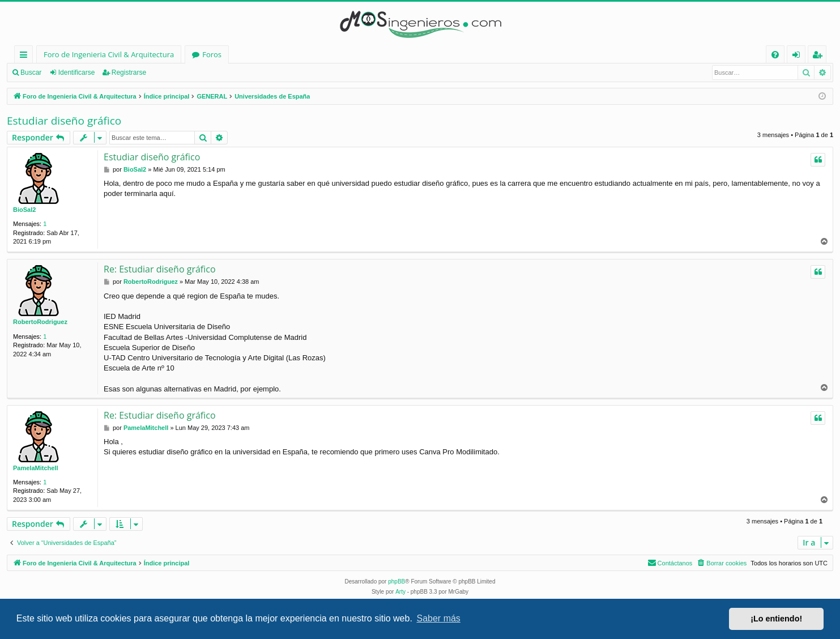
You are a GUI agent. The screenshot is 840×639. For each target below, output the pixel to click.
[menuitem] (775, 55)
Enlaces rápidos (26, 56)
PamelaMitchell (35, 468)
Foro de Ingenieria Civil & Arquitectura (109, 54)
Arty (400, 592)
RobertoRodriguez (40, 322)
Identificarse (77, 73)
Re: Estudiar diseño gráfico (160, 269)
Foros (212, 54)
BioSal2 (24, 210)
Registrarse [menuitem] (820, 56)
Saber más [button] (439, 618)
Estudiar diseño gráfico (64, 121)
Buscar (31, 73)
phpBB (396, 582)
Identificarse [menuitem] (799, 56)
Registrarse (129, 73)
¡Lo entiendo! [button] (776, 619)
